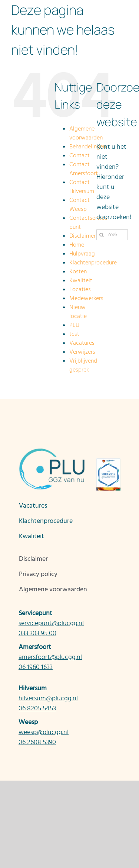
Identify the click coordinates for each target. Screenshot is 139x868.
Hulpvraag (82, 254)
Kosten (78, 271)
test (74, 334)
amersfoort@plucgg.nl (50, 657)
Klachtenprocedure (93, 263)
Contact (80, 155)
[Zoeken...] (112, 235)
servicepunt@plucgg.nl (51, 623)
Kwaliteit (81, 280)
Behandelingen (88, 147)
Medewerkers (86, 298)
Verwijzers (82, 352)
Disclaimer (82, 236)
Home (77, 245)
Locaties (80, 289)
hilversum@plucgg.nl (48, 698)
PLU (74, 325)
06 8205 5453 (37, 708)
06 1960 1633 (36, 667)
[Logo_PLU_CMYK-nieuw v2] (52, 451)
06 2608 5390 (37, 742)
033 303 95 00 (37, 633)
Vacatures (82, 343)
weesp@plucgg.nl (44, 732)
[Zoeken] (102, 235)
